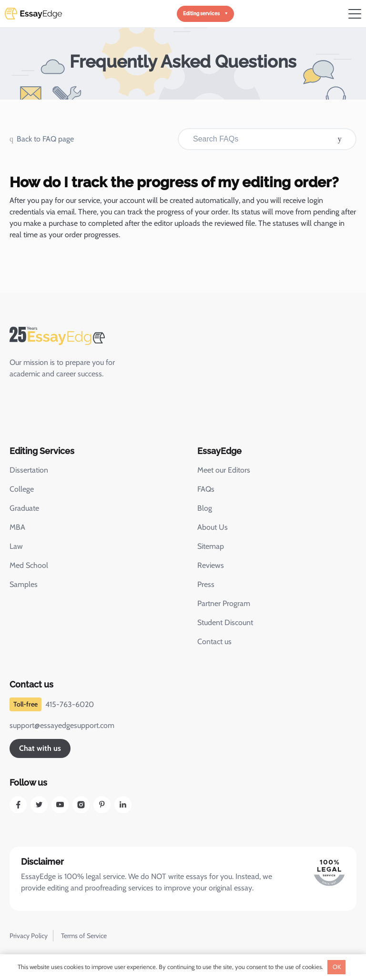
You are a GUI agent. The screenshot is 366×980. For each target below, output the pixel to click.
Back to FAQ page (45, 139)
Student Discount (225, 622)
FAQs (206, 489)
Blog (205, 508)
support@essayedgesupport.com (62, 725)
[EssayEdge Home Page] (76, 336)
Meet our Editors (224, 470)
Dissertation (29, 470)
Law (16, 546)
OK (337, 967)
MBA (17, 527)
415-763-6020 (70, 704)
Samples (24, 584)
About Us (213, 527)
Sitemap (211, 546)
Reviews (211, 565)
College (22, 489)
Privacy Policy (29, 936)
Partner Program (224, 603)
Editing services (201, 14)
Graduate (24, 508)
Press (206, 584)
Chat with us (40, 748)
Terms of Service (84, 936)
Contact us (214, 642)
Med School (29, 565)
